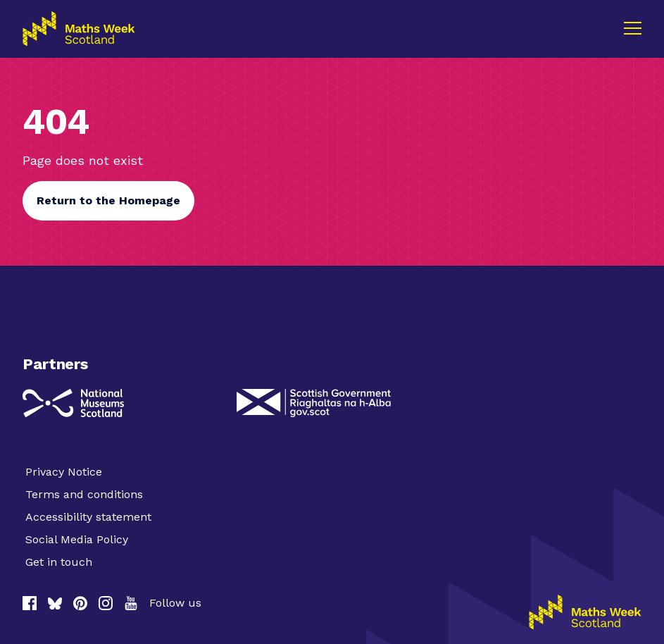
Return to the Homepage (108, 200)
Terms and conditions (84, 494)
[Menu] (632, 28)
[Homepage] (585, 612)
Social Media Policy (77, 539)
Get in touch (59, 562)
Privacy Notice (64, 472)
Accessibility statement (88, 517)
